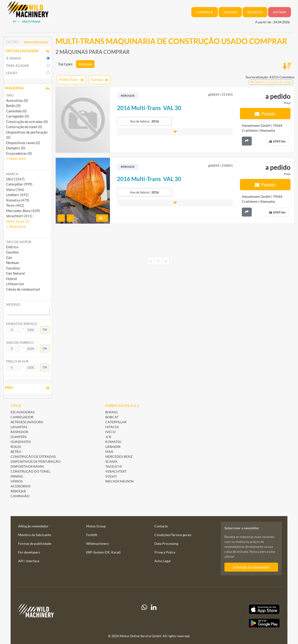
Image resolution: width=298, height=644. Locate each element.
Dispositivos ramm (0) (23, 143)
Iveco (110, 432)
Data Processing (166, 543)
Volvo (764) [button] (15, 190)
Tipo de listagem (28, 51)
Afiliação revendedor (33, 526)
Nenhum (13, 263)
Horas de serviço (22, 324)
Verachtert (116, 471)
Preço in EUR (17, 361)
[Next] (166, 261)
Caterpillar (116, 422)
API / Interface (29, 561)
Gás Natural (16, 273)
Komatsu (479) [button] (18, 200)
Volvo (111, 476)
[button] (16, 158)
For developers (29, 552)
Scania (111, 461)
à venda (14, 58)
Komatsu (113, 442)
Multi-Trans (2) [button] (18, 221)
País (28, 388)
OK (45, 330)
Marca (12, 174)
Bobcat (112, 417)
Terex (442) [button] (15, 205)
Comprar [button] (205, 12)
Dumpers (18, 437)
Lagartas (19, 427)
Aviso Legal (163, 561)
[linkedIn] (154, 616)
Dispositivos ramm (27, 466)
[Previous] (151, 261)
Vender (230, 12)
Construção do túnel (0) (24, 127)
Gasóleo (12, 252)
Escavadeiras (23, 412)
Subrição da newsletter (251, 567)
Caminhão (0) (16, 111)
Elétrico (12, 247)
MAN (109, 452)
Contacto (161, 526)
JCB (108, 437)
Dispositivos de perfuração (35, 461)
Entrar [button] (280, 12)
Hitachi (112, 427)
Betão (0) (13, 106)
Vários (16, 481)
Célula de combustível (23, 289)
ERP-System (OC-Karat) (103, 552)
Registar (255, 12)
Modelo (13, 304)
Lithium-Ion (15, 284)
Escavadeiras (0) (19, 153)
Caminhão (20, 496)
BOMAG (112, 412)
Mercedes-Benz (119, 456)
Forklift (92, 535)
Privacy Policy (165, 552)
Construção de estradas (33, 456)
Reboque (85, 64)
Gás (9, 257)
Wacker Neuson (120, 481)
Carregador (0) (18, 116)
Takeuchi (114, 466)
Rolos (16, 447)
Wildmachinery (98, 543)
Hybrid (11, 279)
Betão (16, 452)
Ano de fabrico (20, 342)
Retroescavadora (27, 422)
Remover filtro (36, 42)
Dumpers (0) (16, 148)
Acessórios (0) (17, 100)
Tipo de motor (19, 242)
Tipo (10, 95)
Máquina (28, 88)
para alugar (17, 65)
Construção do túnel (30, 471)
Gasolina (13, 268)
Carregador (22, 417)
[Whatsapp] (144, 616)
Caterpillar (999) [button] (19, 184)
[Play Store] (240, 623)
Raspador (19, 432)
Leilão (12, 73)
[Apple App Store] (240, 609)
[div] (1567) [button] (15, 179)
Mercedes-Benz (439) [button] (23, 211)
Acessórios (20, 486)
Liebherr (113, 447)
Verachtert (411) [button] (19, 216)
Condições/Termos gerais (173, 535)
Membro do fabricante (35, 535)
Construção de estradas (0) (27, 122)
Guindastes (21, 442)
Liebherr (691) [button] (17, 195)
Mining (17, 476)
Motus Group (96, 526)
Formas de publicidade (35, 543)
